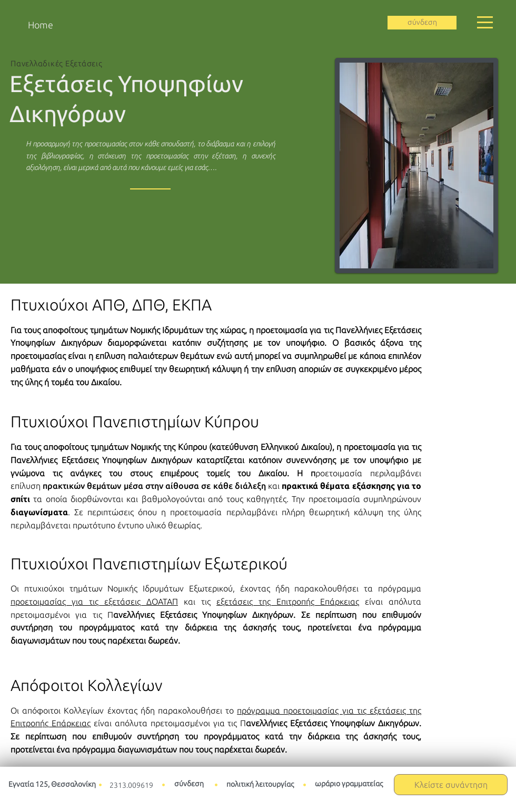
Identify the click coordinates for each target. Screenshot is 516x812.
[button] (485, 22)
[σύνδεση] (422, 23)
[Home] (40, 25)
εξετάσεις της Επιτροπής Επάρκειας (288, 602)
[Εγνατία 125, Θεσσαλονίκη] (52, 785)
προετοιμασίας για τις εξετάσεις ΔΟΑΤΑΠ (94, 602)
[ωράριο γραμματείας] (349, 784)
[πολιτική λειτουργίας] (260, 785)
